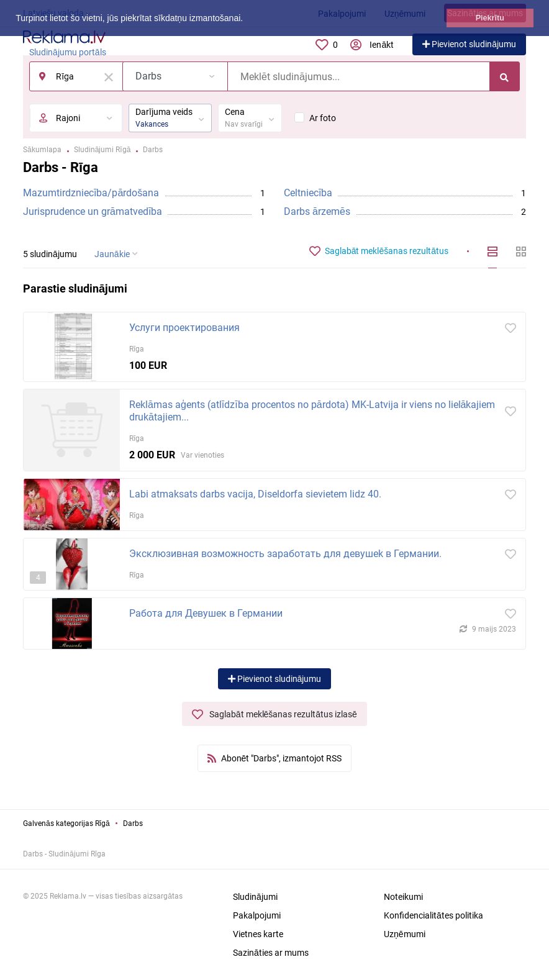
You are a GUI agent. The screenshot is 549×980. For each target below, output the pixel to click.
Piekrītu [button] (490, 18)
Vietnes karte (258, 934)
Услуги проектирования (184, 328)
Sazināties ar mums (271, 953)
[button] (247, 19)
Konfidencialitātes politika (433, 915)
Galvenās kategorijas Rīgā (66, 823)
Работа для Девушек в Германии (206, 613)
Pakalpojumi (257, 915)
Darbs (133, 823)
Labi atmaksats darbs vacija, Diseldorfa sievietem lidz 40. (255, 494)
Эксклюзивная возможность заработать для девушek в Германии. (285, 554)
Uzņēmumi (405, 934)
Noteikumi (403, 897)
